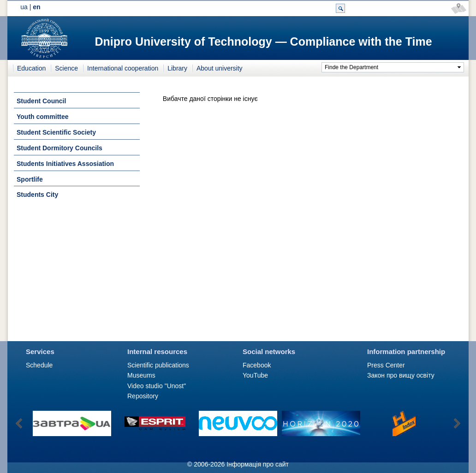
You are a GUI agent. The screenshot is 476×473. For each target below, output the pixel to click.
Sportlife (30, 179)
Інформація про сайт (258, 464)
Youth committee (43, 117)
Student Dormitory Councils (59, 148)
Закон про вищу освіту (401, 375)
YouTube (255, 375)
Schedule (39, 365)
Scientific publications (158, 365)
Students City (37, 195)
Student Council (41, 101)
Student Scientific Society (56, 132)
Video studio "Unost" (157, 386)
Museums (141, 375)
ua (24, 7)
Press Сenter (386, 365)
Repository (143, 396)
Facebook (257, 365)
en (36, 7)
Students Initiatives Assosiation (65, 164)
